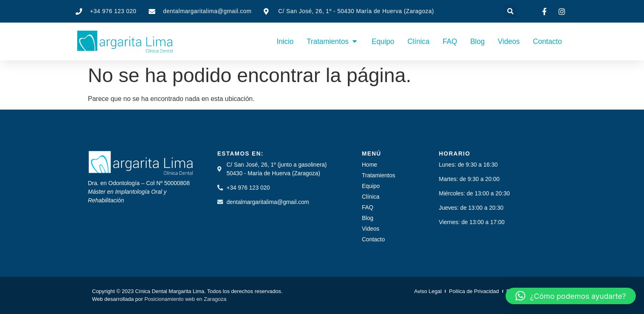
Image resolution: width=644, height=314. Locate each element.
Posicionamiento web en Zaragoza (185, 299)
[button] (510, 11)
